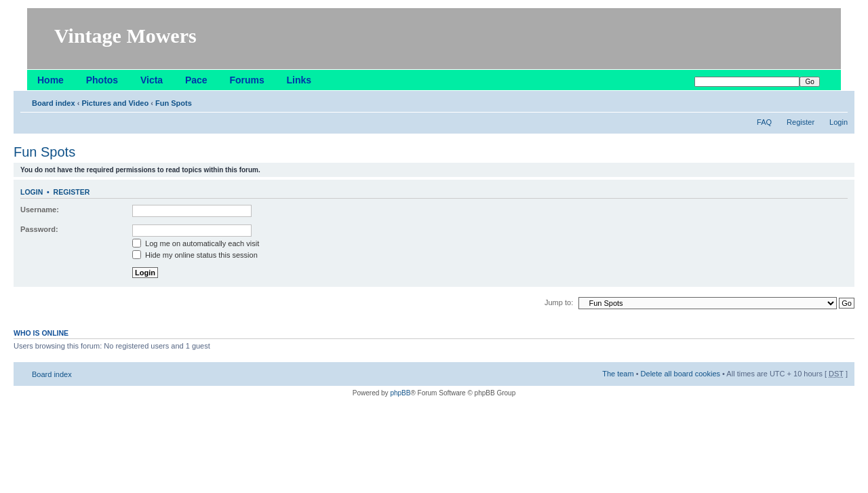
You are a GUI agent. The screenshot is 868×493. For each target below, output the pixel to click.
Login (839, 122)
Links (299, 80)
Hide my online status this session (195, 255)
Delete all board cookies (680, 374)
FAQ (764, 122)
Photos (102, 80)
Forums (246, 80)
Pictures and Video (115, 103)
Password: (39, 229)
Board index (54, 103)
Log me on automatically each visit (196, 243)
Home (51, 80)
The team (618, 374)
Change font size (838, 100)
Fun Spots (174, 103)
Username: (40, 210)
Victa (152, 80)
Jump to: (559, 302)
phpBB (400, 393)
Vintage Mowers (125, 36)
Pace (196, 80)
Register (801, 122)
